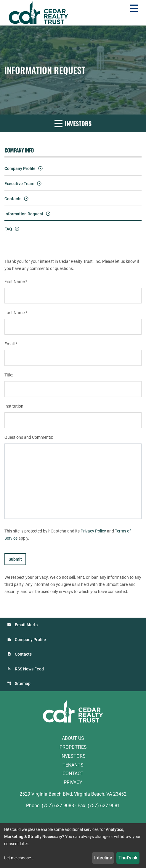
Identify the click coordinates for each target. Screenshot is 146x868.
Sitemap (23, 683)
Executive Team (19, 184)
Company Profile (20, 168)
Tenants (73, 765)
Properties (73, 747)
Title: (9, 375)
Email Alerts (26, 625)
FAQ (8, 229)
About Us (73, 738)
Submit (15, 559)
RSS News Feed (29, 669)
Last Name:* (16, 313)
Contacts (13, 199)
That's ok (128, 858)
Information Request (24, 214)
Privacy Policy (93, 531)
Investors (73, 756)
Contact (73, 774)
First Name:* (16, 282)
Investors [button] (73, 123)
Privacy (73, 782)
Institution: (14, 406)
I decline (103, 858)
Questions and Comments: (29, 437)
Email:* (11, 344)
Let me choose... (19, 858)
